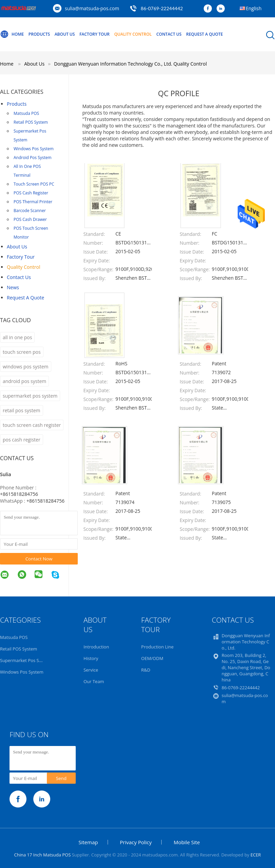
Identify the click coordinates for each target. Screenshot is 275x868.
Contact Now (39, 559)
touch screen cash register (32, 425)
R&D (146, 670)
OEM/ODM (152, 658)
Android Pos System (33, 158)
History (91, 658)
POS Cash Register (31, 193)
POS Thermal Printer (33, 202)
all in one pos (17, 337)
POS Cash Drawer (30, 219)
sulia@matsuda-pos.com (92, 8)
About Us (65, 34)
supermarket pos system (30, 396)
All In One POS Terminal (27, 171)
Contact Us (169, 34)
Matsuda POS (26, 113)
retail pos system (22, 410)
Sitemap (88, 842)
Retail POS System (31, 122)
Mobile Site (187, 842)
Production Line (158, 647)
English (254, 8)
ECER (256, 855)
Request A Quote (204, 34)
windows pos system (26, 367)
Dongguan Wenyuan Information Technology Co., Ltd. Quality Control (130, 64)
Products (39, 34)
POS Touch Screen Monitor (31, 233)
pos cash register (22, 440)
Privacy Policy (136, 842)
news (13, 287)
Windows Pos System (34, 149)
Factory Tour (95, 34)
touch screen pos (22, 352)
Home (12, 34)
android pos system (24, 381)
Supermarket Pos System (30, 135)
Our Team (94, 681)
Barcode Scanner (30, 211)
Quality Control (133, 34)
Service (91, 670)
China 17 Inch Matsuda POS (43, 855)
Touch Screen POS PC (34, 184)
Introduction (96, 647)
